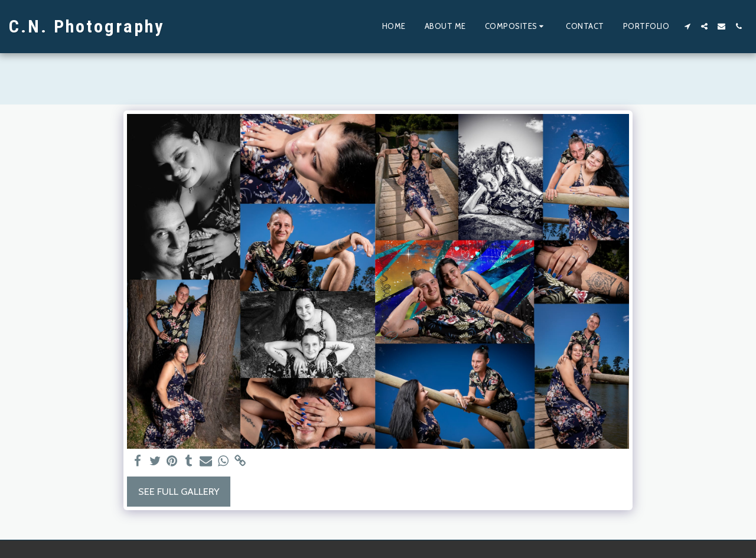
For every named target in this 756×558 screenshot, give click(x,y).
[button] (516, 27)
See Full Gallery (179, 491)
